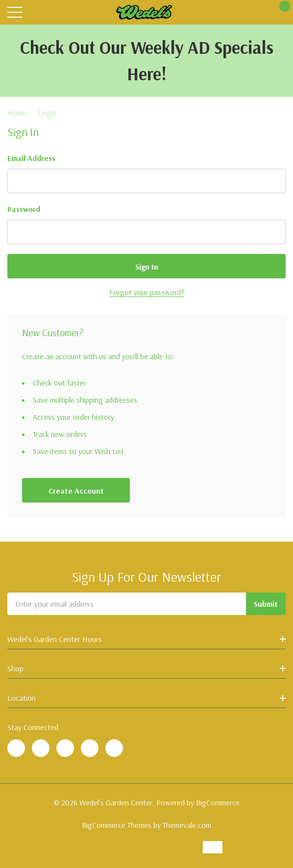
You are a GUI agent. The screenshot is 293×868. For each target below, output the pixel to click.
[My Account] (260, 12)
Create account (76, 491)
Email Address (31, 158)
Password (24, 209)
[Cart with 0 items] (280, 12)
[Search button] (36, 12)
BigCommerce (218, 802)
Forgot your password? (147, 292)
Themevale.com (187, 825)
